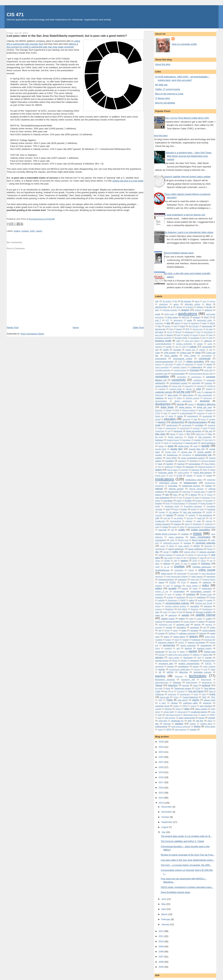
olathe (177, 564)
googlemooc (172, 455)
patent (161, 582)
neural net (180, 555)
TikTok (198, 688)
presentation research (201, 591)
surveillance (183, 666)
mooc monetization (200, 537)
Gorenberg (187, 455)
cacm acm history (192, 341)
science (159, 621)
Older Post (138, 327)
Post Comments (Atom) (32, 334)
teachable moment (202, 672)
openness (211, 576)
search (202, 621)
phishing (158, 586)
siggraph (159, 627)
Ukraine (174, 703)
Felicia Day (200, 434)
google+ (159, 455)
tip (172, 691)
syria (205, 669)
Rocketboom (207, 609)
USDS (185, 706)
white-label (163, 721)
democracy (208, 398)
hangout (181, 464)
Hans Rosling (210, 464)
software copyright (187, 633)
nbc (157, 552)
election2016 (178, 422)
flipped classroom (175, 437)
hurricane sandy (166, 472)
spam (177, 640)
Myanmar (208, 546)
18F (157, 301)
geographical (177, 443)
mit (172, 530)
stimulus (159, 657)
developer (205, 401)
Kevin (168, 503)
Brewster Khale (181, 338)
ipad (210, 492)
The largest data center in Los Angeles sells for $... (186, 836)
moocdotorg (160, 540)
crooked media (176, 389)
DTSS (157, 413)
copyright (196, 383)
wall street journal (173, 715)
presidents (159, 594)
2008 (161, 952)
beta (171, 329)
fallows (173, 434)
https (205, 470)
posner (185, 588)
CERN (166, 350)
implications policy (194, 480)
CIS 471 (15, 15)
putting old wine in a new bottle (128, 181)
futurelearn (187, 440)
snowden (194, 630)
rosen (165, 612)
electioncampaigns (198, 422)
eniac (160, 428)
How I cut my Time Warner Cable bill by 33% (187, 118)
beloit (182, 326)
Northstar (193, 558)
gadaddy (198, 440)
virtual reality (169, 712)
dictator (191, 404)
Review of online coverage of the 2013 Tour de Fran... (188, 855)
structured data (166, 663)
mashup (177, 524)
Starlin (182, 652)
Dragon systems (189, 410)
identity (200, 476)
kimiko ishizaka (207, 503)
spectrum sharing (166, 642)
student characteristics (189, 663)
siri (205, 627)
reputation (195, 606)
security (212, 621)
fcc (189, 434)
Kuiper (184, 509)
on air (167, 567)
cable (178, 341)
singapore (195, 627)
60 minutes (186, 301)
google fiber (177, 449)
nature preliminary (176, 549)
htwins (213, 470)
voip (160, 715)
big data (209, 329)
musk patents (184, 546)
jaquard (188, 498)
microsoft (162, 530)
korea (176, 509)
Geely (166, 443)
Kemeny (199, 501)
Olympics (206, 563)
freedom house (173, 440)
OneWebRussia (162, 570)
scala (191, 619)
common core (161, 373)
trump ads (165, 697)
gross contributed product (193, 458)
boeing (170, 335)
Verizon (168, 709)
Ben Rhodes (194, 326)
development (163, 404)
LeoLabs (159, 515)
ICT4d (179, 475)
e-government (186, 413)
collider (209, 367)
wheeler (212, 718)
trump (212, 694)
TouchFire (181, 691)
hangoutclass (195, 464)
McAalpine (197, 524)
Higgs (179, 467)
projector (159, 597)
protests (170, 597)
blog (199, 332)
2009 (161, 946)
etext (205, 428)
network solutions (165, 555)
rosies (173, 612)
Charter (202, 350)
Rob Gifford (182, 609)
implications (165, 479)
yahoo (160, 729)
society (161, 633)
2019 (161, 772)
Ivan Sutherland (162, 497)
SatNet (182, 618)
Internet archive (176, 489)
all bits (209, 307)
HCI (160, 467)
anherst (198, 310)
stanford (188, 648)
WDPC (213, 715)
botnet (195, 335)
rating (192, 600)
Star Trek (172, 652)
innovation (173, 486)
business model (163, 341)
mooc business (176, 537)
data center (173, 395)
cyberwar (208, 392)
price (170, 594)
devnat (180, 404)
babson (178, 323)
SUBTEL (208, 664)
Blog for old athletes (165, 103)
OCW (195, 561)
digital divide (167, 407)
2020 (161, 767)
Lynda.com (160, 521)
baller (204, 323)
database (159, 398)
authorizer (159, 323)
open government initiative (177, 576)
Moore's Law (183, 540)
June (164, 899)
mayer (187, 524)
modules (25, 231)
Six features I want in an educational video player (189, 232)
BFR (188, 329)
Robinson (195, 609)
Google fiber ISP (197, 449)
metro (182, 527)
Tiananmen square (183, 688)
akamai (179, 307)
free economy (205, 437)
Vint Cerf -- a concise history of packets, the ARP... (186, 865)
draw (201, 410)
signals (169, 627)
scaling (209, 618)
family (181, 434)
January (166, 924)
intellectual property (191, 486)
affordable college (192, 304)
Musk (172, 546)
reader (201, 600)
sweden (162, 669)
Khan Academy (179, 503)
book (178, 335)
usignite (158, 709)
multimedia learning (171, 543)
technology (198, 676)
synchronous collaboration (180, 669)
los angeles (178, 518)
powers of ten (162, 591)
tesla (196, 685)
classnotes (189, 364)
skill (160, 630)
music (163, 546)
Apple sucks (169, 314)
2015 (161, 793)
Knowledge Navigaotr (193, 506)
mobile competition (201, 530)
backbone (195, 323)
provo (191, 597)
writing (197, 726)
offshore (167, 563)
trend (204, 694)
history (158, 470)
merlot (174, 527)
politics (159, 588)
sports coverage (188, 645)
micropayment (210, 527)
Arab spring (173, 317)
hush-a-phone (183, 473)
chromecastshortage (164, 361)
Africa (209, 304)
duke (165, 413)
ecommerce (193, 416)
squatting (168, 648)
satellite (185, 615)
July (164, 832)
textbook (206, 685)
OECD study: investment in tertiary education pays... (187, 887)
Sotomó (203, 633)
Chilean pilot (185, 353)
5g (176, 301)
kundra (194, 509)
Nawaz (210, 549)
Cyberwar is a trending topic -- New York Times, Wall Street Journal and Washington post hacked (188, 156)
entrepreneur (171, 428)
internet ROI (173, 492)
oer (211, 561)
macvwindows (176, 521)
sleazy (176, 630)
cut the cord (183, 392)
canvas (200, 344)
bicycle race (198, 329)
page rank (195, 579)
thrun (168, 688)
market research (162, 524)
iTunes (210, 495)
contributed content (179, 383)
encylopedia (187, 425)
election (162, 422)
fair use (209, 431)
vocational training (199, 712)
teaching (160, 676)
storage (208, 657)
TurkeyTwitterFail (190, 697)
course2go (189, 386)
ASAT (206, 317)
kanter (179, 501)
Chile (157, 353)
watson (204, 715)
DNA (177, 410)
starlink (193, 651)
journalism (168, 500)
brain (211, 335)
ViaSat (178, 709)
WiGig (210, 721)
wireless (179, 724)
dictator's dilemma (206, 404)
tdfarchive (184, 672)
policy (206, 585)
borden (186, 335)
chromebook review (183, 358)
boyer (203, 335)
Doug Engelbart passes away (179, 253)
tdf (160, 672)
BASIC (213, 323)
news (178, 558)
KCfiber (188, 500)
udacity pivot (210, 700)
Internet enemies (196, 489)
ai (172, 307)
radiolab (161, 600)
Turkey (176, 697)
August (165, 827)
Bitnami (178, 332)
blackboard (189, 332)
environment (185, 428)
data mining (188, 395)
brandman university (163, 338)
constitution (198, 380)
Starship (162, 655)
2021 (161, 762)
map (199, 521)
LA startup (174, 512)
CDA (184, 347)
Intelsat (209, 486)
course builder (162, 386)
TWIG (213, 697)
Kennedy (209, 501)
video (187, 709)
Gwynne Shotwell (208, 461)
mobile (182, 530)
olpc (185, 564)
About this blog (163, 64)
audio (190, 320)
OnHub (191, 570)
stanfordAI (160, 652)
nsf (208, 558)
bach (186, 323)
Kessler (158, 503)
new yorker (168, 558)
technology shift (188, 680)
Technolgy (179, 676)
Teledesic (177, 682)
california (208, 341)
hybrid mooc (160, 476)
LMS (157, 518)
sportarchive (169, 645)
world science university (181, 727)
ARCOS (186, 317)
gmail (196, 446)
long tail (167, 518)
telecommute (206, 680)
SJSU (32, 231)
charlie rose (190, 350)
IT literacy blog (162, 98)
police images (192, 586)
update (176, 706)
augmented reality (205, 320)
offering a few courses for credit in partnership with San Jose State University (42, 45)
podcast (178, 586)
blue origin (159, 335)
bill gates (159, 332)
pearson (194, 582)
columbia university (163, 370)
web (159, 718)
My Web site (161, 85)
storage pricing (162, 660)
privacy (179, 594)
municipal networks (205, 543)
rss (181, 612)
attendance (178, 320)
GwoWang (194, 461)
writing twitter (210, 727)
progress (191, 594)
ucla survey (183, 700)
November (167, 812)
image (209, 475)
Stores (175, 661)
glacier (161, 446)
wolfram (193, 724)
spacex (193, 636)
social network (209, 630)
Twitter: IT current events (168, 89)
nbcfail (166, 552)
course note (177, 386)
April (164, 909)
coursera (200, 386)
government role (203, 455)
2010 (161, 941)
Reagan (158, 603)
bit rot (169, 332)
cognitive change (180, 367)
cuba (198, 389)
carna (210, 344)
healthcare (169, 467)
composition (182, 377)
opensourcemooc (166, 579)
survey (196, 666)
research (208, 606)
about (197, 301)
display (169, 410)
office (157, 564)
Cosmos (208, 383)
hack (160, 464)
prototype (181, 597)
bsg (204, 338)
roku (157, 612)
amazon (185, 310)
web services (170, 718)
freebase (159, 440)
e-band (174, 413)
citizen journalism (195, 361)
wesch (201, 718)
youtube (193, 729)
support (170, 666)
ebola (171, 416)
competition (162, 377)
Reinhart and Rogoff (204, 603)
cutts (199, 392)
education (170, 419)
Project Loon (206, 594)
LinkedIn (192, 515)
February (166, 919)
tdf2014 (170, 672)
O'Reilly (167, 561)
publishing (201, 597)
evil (169, 431)
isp (183, 495)
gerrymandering (208, 443)
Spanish (186, 640)
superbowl (159, 666)
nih (185, 558)
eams (210, 413)
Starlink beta (210, 652)
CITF (180, 362)
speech (181, 642)
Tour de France (196, 691)
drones (209, 410)
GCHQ (158, 443)
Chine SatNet (190, 356)
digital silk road (204, 407)
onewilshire (179, 570)
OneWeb (179, 567)
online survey (167, 573)
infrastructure (190, 483)
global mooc (184, 446)
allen (157, 310)
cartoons (159, 347)
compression (196, 377)
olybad (194, 563)
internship (186, 492)
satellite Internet (205, 615)
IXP (174, 498)
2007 (161, 957)
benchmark (207, 326)
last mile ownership (192, 512)
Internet (159, 489)
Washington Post (190, 715)
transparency (185, 694)
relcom (158, 606)
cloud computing (162, 367)
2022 (161, 757)
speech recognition (197, 642)
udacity (39, 231)
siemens (209, 625)
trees (196, 694)
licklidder (181, 515)
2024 (161, 747)
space (166, 637)
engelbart (199, 425)
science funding (173, 621)
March (165, 914)
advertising (163, 304)
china (198, 353)
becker (168, 326)
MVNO (197, 546)
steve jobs (208, 654)
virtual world (182, 712)
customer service (164, 392)
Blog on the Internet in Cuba (169, 94)
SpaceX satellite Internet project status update (187, 177)
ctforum (189, 389)
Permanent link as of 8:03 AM (42, 219)
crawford (162, 389)
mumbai (187, 543)
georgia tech (192, 443)
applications (188, 314)
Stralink (184, 661)
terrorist (186, 685)
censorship (207, 347)
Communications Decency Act (201, 374)
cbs (177, 347)
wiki (157, 724)
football (191, 437)
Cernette (177, 350)
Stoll (199, 658)
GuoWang (170, 461)
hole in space (173, 470)
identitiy (190, 476)
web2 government (187, 718)
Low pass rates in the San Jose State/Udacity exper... (188, 860)
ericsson (196, 428)
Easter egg (160, 416)
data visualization (205, 395)
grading (17, 231)
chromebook (161, 358)
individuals (211, 480)
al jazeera (190, 307)
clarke (179, 364)
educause (186, 419)
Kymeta (162, 512)
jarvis (197, 498)
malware (189, 521)
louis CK (201, 518)
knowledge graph (172, 506)
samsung (173, 615)
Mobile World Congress (166, 534)
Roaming (169, 609)
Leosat (169, 515)
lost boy (190, 518)
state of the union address (179, 655)
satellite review (168, 618)
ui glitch (163, 703)
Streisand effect (209, 661)
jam (181, 498)
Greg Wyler (172, 458)
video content (201, 709)
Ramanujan (172, 600)
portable (173, 588)
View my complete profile (184, 44)
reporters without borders (175, 606)
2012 (161, 931)
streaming (195, 660)
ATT (168, 320)
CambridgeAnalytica (163, 344)
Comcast (194, 370)
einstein (212, 419)
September (167, 822)
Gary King (209, 440)
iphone (158, 495)
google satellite (204, 452)
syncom (197, 669)
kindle (157, 506)
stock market (174, 658)
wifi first (200, 721)
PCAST (173, 582)
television (173, 685)
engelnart (212, 425)
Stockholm (188, 657)
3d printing (167, 301)
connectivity (179, 380)
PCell (183, 582)
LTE (211, 518)
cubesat (209, 389)
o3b (175, 561)
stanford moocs (204, 648)
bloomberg (208, 332)
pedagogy (207, 582)
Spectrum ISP (210, 640)
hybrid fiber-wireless (203, 472)
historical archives (205, 467)
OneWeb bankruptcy (202, 567)
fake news (160, 434)
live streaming (206, 515)
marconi (209, 521)
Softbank (172, 633)
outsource (182, 579)
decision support (193, 398)
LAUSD (209, 512)
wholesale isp (177, 721)
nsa (202, 558)
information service (168, 483)
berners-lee (160, 329)
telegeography (192, 682)
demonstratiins (161, 401)
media (165, 527)
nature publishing (196, 549)
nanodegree (160, 549)
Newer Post (13, 327)
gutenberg (182, 461)
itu (202, 495)
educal (158, 419)
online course (207, 570)
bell (175, 326)
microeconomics (194, 527)
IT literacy (193, 495)
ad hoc (213, 301)
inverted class (199, 492)
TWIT (160, 700)
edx (195, 419)
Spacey (168, 640)
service (197, 624)
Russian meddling (204, 612)
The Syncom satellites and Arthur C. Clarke (182, 841)
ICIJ (171, 476)
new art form (202, 555)
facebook (178, 431)
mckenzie (209, 524)
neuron (191, 555)
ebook (180, 416)
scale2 (199, 619)
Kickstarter (193, 503)
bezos (179, 329)
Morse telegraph (199, 540)
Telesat (159, 685)
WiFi (190, 721)
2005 (161, 967)
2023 (161, 752)
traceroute (172, 694)
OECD (203, 561)
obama (184, 560)
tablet (213, 669)
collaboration (196, 367)
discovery (159, 410)
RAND (183, 600)
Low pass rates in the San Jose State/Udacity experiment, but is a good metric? (67, 36)
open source (197, 576)
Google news (171, 452)
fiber (210, 434)
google (205, 446)
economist (207, 416)
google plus (187, 452)
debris (179, 398)
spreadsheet (206, 645)
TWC (204, 697)
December (167, 807)
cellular (193, 347)
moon (172, 540)
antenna (208, 310)
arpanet (197, 317)
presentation (179, 591)
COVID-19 (211, 386)
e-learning (201, 413)
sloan (184, 630)
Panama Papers (209, 579)
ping (168, 586)
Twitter (170, 700)
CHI (211, 350)
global (170, 446)
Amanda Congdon (170, 310)
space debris (179, 637)
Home (76, 327)
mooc (197, 533)
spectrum (196, 639)
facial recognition (194, 431)
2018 (161, 777)
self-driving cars (165, 625)
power (195, 589)
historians (190, 467)
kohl (168, 509)
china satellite (171, 355)
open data (194, 574)
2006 (161, 962)
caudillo (169, 347)
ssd (178, 648)
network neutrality (207, 552)
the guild (159, 688)
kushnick (211, 509)
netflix (175, 552)
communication (178, 373)
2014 (161, 798)
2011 (161, 936)
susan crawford (209, 666)
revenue (158, 609)
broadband (195, 338)
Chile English (170, 353)
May (164, 904)
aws (169, 323)
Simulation (181, 627)
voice (213, 712)
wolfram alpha (206, 724)
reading (209, 600)
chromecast (205, 358)
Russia (189, 612)
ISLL (175, 495)
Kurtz (202, 509)
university (207, 703)
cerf (157, 350)
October (166, 817)
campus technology (184, 344)
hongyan (185, 470)
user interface (206, 706)
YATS (169, 729)
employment (172, 425)
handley (170, 464)
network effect (190, 552)
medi (157, 527)
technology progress (165, 679)
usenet (193, 706)
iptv (167, 495)
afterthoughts (161, 307)
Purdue (213, 597)
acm (205, 301)
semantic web (183, 624)
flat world (159, 437)
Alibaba (200, 307)
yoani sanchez (180, 729)
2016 (161, 788)
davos (170, 398)
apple (158, 314)
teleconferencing (162, 682)
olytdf (157, 567)
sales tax (159, 615)
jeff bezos (206, 498)
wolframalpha (161, 726)
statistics (196, 655)
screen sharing (189, 622)
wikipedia (167, 724)
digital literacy (185, 407)
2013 (161, 803)
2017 (161, 782)
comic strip (208, 370)
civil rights (169, 364)
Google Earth (161, 449)
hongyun (195, 470)
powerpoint (207, 588)
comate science (180, 370)
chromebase (207, 356)
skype (167, 630)
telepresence (207, 682)
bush (211, 338)
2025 (161, 742)
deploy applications (183, 401)
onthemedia (182, 574)
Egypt (203, 419)
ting (166, 691)
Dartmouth (159, 395)
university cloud (162, 706)
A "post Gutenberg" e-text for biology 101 (185, 215)
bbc (159, 326)
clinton (209, 364)
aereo (176, 304)
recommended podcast (177, 603)
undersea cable (190, 703)
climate (200, 364)
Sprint (157, 648)
